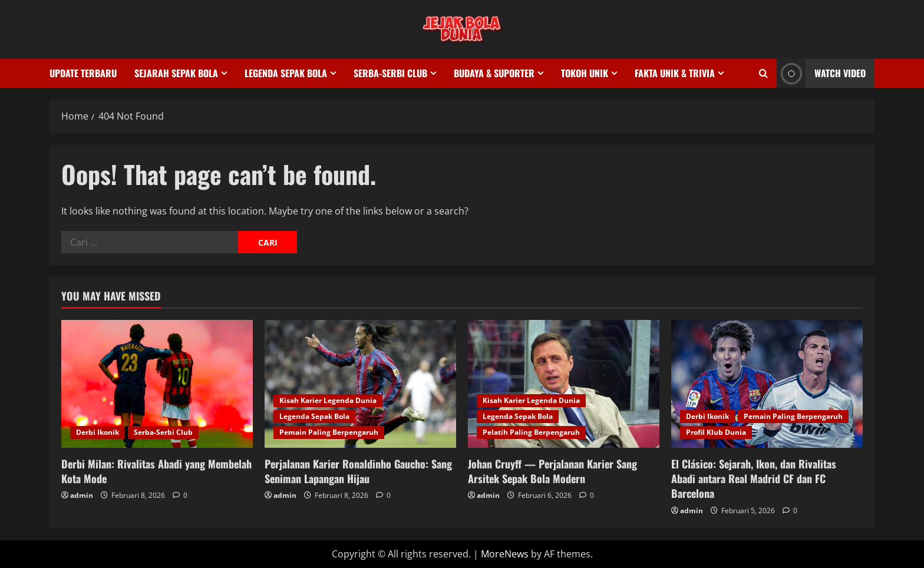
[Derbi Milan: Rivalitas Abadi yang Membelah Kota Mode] (157, 384)
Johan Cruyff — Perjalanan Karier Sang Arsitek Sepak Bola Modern (552, 471)
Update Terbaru (83, 73)
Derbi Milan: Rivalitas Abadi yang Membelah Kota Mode (156, 471)
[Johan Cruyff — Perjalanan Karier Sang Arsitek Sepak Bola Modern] (564, 384)
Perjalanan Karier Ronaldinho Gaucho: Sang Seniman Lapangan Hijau (358, 471)
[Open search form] (763, 73)
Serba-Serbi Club (390, 73)
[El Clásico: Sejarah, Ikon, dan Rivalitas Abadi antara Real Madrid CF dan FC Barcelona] (767, 384)
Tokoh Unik (585, 73)
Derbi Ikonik (98, 432)
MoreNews (505, 554)
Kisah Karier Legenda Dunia (328, 400)
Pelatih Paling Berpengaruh (531, 432)
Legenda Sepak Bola (286, 73)
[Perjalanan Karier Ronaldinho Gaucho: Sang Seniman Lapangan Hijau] (360, 384)
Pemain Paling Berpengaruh (329, 432)
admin (82, 495)
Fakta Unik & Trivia (675, 73)
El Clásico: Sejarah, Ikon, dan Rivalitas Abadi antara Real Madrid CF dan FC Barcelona (754, 478)
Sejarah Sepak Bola (176, 73)
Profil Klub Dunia (716, 432)
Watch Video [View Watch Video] (821, 73)
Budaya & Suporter (494, 73)
